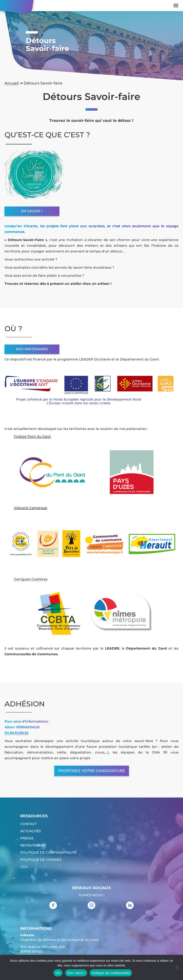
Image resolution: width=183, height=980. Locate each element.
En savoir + (32, 211)
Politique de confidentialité (48, 853)
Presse (27, 838)
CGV (24, 867)
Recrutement (33, 846)
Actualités (31, 831)
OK (58, 973)
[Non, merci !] (177, 967)
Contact (28, 824)
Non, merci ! (76, 973)
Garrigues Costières (31, 579)
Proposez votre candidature (92, 771)
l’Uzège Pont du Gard (32, 436)
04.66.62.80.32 (16, 733)
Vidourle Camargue (30, 508)
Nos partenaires (32, 349)
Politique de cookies (41, 860)
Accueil (12, 83)
